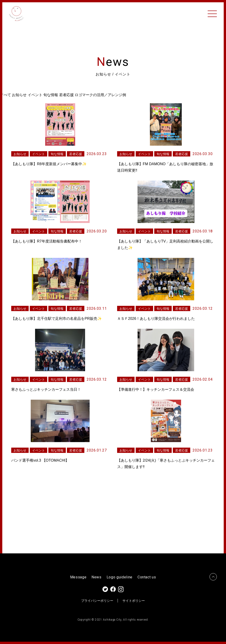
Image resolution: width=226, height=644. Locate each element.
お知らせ (19, 95)
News (96, 577)
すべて (6, 95)
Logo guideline (120, 577)
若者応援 (66, 95)
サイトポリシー (134, 601)
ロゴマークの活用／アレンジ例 (100, 95)
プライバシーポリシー (97, 601)
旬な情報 (51, 95)
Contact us (147, 577)
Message (78, 577)
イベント (35, 95)
